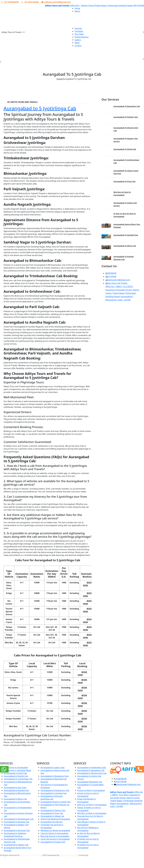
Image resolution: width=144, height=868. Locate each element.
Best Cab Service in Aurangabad (55, 836)
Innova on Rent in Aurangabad (91, 790)
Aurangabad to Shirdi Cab (125, 149)
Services (78, 28)
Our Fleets (79, 34)
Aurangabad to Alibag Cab (52, 816)
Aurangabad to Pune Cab (124, 181)
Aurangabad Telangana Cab (90, 782)
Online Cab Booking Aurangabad (55, 819)
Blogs (77, 43)
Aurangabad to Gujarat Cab (53, 842)
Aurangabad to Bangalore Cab (127, 106)
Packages (79, 31)
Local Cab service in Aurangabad (55, 839)
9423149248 (111, 276)
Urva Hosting (94, 855)
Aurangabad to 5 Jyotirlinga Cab (40, 108)
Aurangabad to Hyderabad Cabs (92, 767)
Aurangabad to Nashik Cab (16, 776)
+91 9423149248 (30, 2)
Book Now (88, 584)
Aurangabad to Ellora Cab (125, 246)
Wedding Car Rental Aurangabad (55, 830)
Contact (78, 46)
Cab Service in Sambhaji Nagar (18, 770)
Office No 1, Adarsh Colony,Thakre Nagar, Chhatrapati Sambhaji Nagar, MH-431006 (107, 5)
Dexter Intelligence (68, 855)
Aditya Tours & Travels (13, 32)
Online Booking (82, 37)
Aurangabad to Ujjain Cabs (53, 767)
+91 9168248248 (10, 2)
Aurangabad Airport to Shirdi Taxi (55, 802)
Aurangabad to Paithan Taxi (126, 117)
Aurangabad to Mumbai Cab (17, 822)
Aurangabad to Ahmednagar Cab (19, 819)
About (77, 11)
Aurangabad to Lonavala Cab (54, 793)
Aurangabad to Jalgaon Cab (16, 845)
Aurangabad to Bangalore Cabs (55, 776)
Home (77, 8)
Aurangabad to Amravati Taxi (17, 830)
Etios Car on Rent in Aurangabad (92, 805)
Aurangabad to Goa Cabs (15, 788)
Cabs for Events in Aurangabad (54, 833)
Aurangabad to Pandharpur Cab (55, 790)
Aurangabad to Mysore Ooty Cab (92, 773)
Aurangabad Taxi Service (52, 822)
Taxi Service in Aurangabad (16, 767)
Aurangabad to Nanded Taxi (126, 235)
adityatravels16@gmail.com (56, 2)
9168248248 (111, 273)
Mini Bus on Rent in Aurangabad (92, 813)
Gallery (78, 40)
